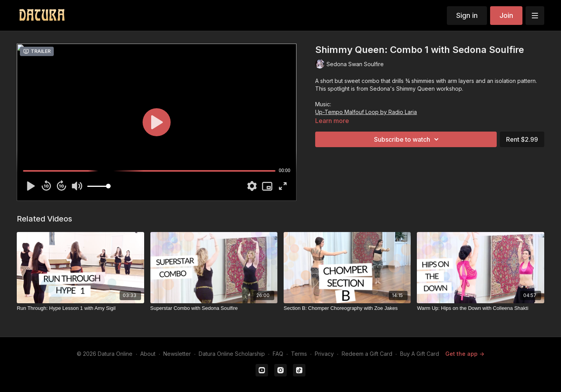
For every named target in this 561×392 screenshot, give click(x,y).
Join (506, 15)
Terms (299, 354)
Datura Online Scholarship (232, 354)
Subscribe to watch (408, 139)
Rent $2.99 (522, 139)
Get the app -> (465, 354)
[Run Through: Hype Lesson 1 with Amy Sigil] (80, 308)
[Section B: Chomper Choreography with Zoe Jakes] (347, 308)
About (148, 354)
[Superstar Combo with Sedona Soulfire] (214, 308)
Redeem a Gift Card (367, 354)
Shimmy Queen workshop (429, 89)
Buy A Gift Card (420, 354)
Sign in (467, 15)
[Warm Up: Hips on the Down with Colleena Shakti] (480, 308)
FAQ (278, 354)
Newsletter (177, 354)
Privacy (324, 354)
